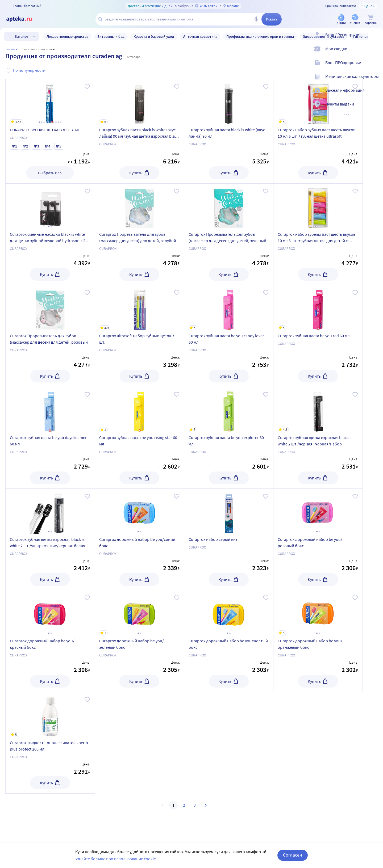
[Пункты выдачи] (376, 108)
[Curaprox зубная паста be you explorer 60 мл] (229, 410)
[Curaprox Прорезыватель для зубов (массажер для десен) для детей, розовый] (50, 308)
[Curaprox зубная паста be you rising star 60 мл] (140, 410)
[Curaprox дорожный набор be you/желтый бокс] (229, 613)
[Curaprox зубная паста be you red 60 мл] (318, 308)
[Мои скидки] (376, 53)
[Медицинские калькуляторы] (376, 81)
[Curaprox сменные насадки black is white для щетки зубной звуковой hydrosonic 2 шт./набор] (50, 206)
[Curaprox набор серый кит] (229, 511)
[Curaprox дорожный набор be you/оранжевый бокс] (318, 613)
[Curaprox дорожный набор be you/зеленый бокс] (140, 613)
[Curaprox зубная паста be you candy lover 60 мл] (229, 308)
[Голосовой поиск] (256, 19)
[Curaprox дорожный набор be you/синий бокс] (140, 511)
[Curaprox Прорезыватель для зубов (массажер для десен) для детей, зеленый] (229, 206)
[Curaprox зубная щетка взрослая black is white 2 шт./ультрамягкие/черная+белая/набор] (50, 511)
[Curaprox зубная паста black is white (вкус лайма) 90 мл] (229, 102)
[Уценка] (355, 20)
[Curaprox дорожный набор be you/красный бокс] (50, 613)
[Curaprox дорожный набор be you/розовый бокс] (318, 511)
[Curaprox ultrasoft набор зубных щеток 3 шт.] (140, 308)
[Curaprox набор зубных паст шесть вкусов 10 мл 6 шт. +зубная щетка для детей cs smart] (318, 206)
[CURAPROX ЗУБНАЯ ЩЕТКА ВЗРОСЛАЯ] (50, 102)
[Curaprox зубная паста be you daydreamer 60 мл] (50, 410)
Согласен (293, 855)
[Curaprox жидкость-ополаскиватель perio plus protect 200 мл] (50, 715)
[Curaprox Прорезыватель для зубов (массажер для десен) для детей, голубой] (140, 206)
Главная (11, 49)
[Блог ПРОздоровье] (376, 67)
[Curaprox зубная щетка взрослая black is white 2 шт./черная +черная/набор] (318, 410)
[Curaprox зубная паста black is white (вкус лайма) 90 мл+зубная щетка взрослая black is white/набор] (140, 102)
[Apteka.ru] (23, 19)
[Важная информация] (376, 95)
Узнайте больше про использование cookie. (116, 859)
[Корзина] (370, 20)
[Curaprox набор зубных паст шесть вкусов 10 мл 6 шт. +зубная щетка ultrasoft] (318, 102)
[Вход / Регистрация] (376, 39)
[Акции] (341, 20)
